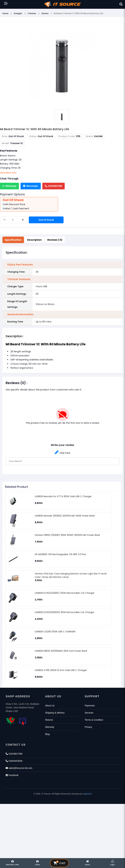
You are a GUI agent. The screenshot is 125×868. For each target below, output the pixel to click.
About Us (50, 706)
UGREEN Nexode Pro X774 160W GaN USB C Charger (63, 496)
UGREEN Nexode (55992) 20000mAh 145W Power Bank (65, 516)
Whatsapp (9, 186)
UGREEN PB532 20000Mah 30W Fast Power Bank (61, 651)
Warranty (50, 727)
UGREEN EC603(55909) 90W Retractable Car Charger (65, 612)
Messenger (31, 186)
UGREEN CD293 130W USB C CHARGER (55, 632)
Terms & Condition (94, 720)
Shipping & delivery (55, 713)
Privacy (88, 727)
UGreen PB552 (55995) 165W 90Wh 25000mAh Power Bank (67, 535)
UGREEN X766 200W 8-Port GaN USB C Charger (61, 670)
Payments (90, 706)
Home (5, 13)
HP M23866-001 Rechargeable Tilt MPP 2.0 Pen (60, 554)
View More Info (8, 173)
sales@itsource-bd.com (19, 768)
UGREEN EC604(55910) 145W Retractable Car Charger (65, 593)
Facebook (12, 775)
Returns (49, 720)
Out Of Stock (46, 220)
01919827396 (54, 186)
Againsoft (87, 794)
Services (89, 713)
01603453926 (14, 761)
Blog (47, 734)
